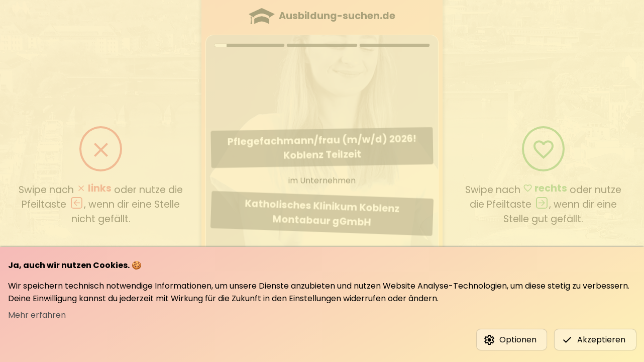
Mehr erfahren (37, 315)
